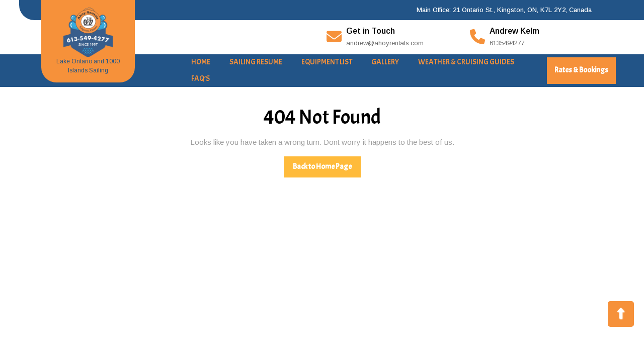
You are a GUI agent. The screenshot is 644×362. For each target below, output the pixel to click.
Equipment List (327, 62)
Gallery (385, 62)
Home (201, 62)
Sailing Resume (256, 62)
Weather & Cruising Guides (466, 62)
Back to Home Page (327, 169)
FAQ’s (200, 79)
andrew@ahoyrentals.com (385, 43)
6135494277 (507, 43)
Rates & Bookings (585, 74)
